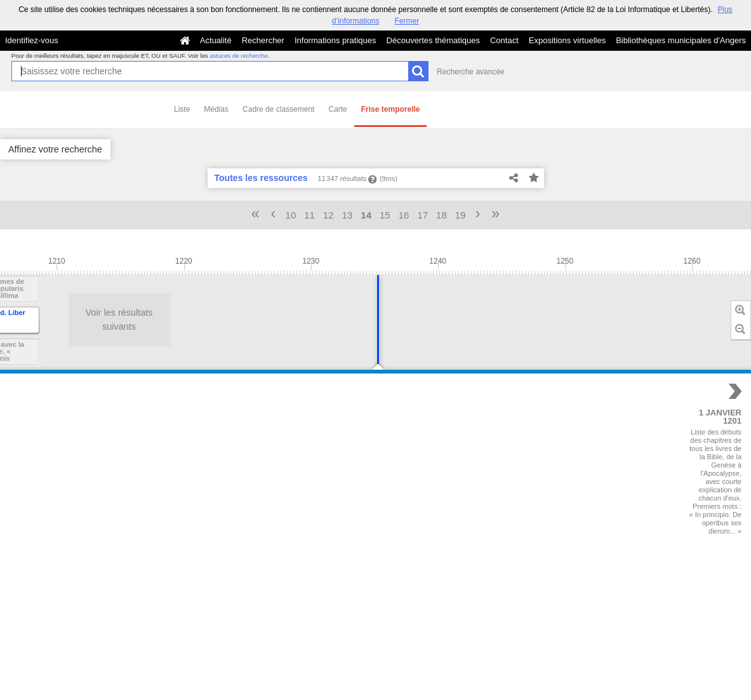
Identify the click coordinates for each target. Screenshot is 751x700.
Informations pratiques (336, 40)
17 (422, 215)
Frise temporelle (391, 109)
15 (385, 215)
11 (309, 215)
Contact (504, 40)
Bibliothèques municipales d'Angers (681, 40)
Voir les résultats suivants (69, 320)
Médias (216, 109)
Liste (182, 109)
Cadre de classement (278, 109)
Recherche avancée (471, 72)
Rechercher (263, 40)
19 (461, 215)
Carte (337, 109)
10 (291, 215)
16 (404, 215)
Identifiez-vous (32, 40)
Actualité (216, 40)
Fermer (407, 21)
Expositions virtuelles (567, 40)
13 (348, 215)
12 (329, 215)
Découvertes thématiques (433, 40)
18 (442, 215)
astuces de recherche (239, 56)
